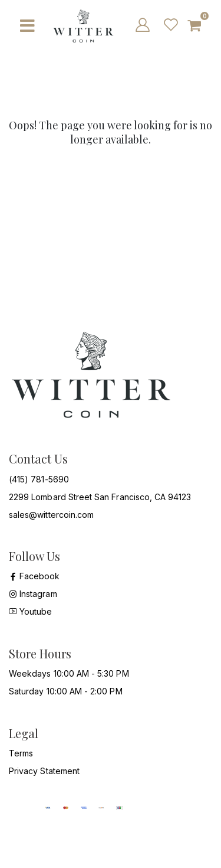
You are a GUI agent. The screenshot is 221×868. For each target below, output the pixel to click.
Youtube (31, 611)
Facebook (34, 576)
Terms (21, 753)
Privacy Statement (44, 771)
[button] (199, 26)
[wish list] (170, 24)
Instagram (33, 594)
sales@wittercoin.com (51, 515)
